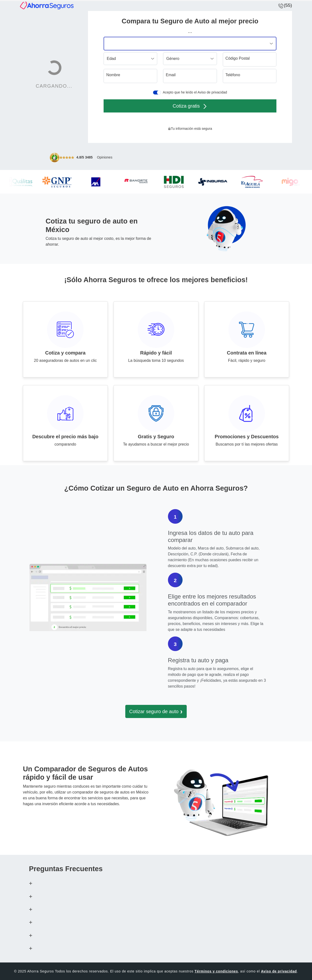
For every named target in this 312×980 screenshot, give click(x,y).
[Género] (190, 59)
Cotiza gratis (190, 106)
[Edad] (130, 59)
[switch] (157, 93)
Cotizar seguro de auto (156, 711)
